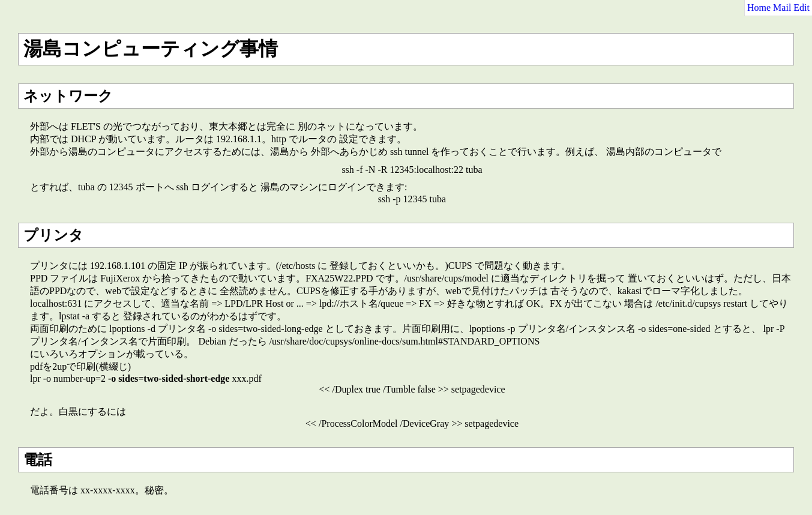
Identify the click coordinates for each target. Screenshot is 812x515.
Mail (782, 8)
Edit (801, 8)
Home (759, 8)
